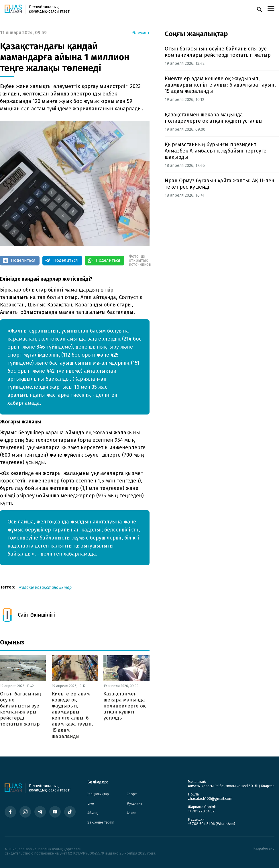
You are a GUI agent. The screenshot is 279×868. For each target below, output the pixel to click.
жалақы (26, 588)
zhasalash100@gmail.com (210, 798)
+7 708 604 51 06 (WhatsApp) (212, 824)
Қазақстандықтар (53, 588)
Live (91, 803)
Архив (131, 813)
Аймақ (93, 813)
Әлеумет (141, 33)
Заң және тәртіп (101, 822)
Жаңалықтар (98, 794)
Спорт (132, 794)
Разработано (264, 849)
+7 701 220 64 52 (201, 811)
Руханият (134, 803)
